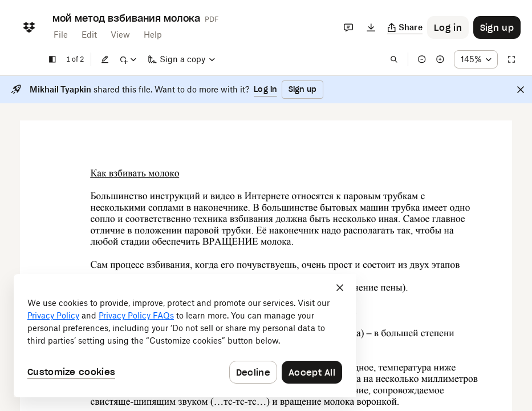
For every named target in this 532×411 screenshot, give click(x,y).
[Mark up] (128, 59)
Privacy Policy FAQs (136, 315)
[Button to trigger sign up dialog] (497, 27)
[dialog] (185, 336)
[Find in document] (394, 59)
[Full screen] (511, 59)
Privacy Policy (53, 315)
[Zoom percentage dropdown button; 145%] (476, 59)
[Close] (521, 90)
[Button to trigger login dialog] (448, 27)
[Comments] (348, 27)
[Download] (371, 27)
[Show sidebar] (52, 59)
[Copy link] (405, 27)
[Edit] (105, 59)
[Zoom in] (440, 59)
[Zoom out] (422, 59)
